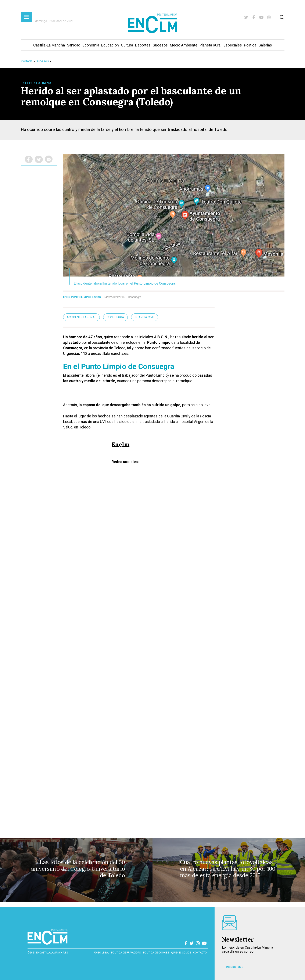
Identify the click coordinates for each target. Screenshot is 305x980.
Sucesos (160, 45)
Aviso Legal (101, 953)
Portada (27, 61)
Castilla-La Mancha (49, 45)
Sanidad (74, 45)
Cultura (127, 45)
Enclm (97, 297)
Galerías (265, 45)
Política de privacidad (126, 953)
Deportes (143, 45)
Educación (110, 45)
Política (250, 45)
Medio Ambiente (184, 45)
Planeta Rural (210, 45)
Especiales (233, 45)
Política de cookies (156, 953)
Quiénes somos (181, 953)
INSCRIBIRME (234, 967)
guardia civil (145, 317)
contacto (200, 953)
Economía (91, 45)
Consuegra (115, 317)
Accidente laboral (81, 317)
